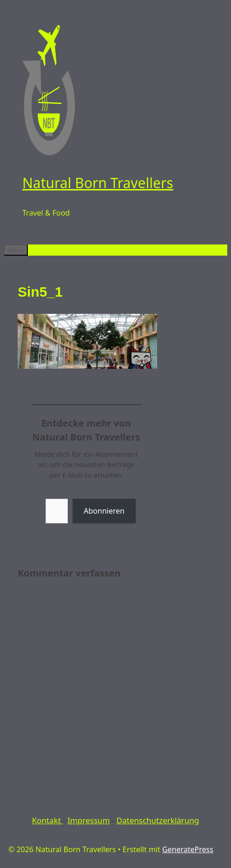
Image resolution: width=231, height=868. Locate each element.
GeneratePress (188, 849)
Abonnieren (104, 511)
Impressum (89, 820)
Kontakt (48, 820)
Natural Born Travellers (98, 183)
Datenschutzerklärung (158, 820)
